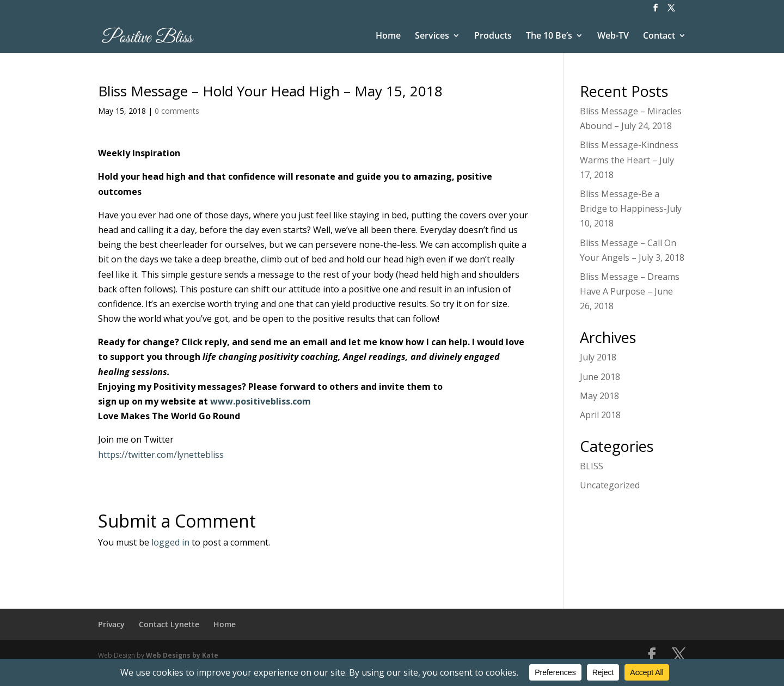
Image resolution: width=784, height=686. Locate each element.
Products (493, 36)
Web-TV (613, 36)
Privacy (111, 624)
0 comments (177, 111)
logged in (170, 542)
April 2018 (600, 415)
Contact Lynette (169, 624)
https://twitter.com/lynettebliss (161, 455)
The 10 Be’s (549, 36)
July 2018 (598, 357)
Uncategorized (610, 485)
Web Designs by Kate (182, 655)
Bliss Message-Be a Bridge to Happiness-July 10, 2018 (631, 209)
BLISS (592, 466)
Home (388, 36)
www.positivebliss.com (261, 401)
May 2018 (599, 396)
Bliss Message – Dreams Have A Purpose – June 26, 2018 (630, 291)
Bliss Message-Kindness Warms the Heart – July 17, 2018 (629, 160)
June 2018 (600, 377)
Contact (659, 36)
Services (432, 36)
